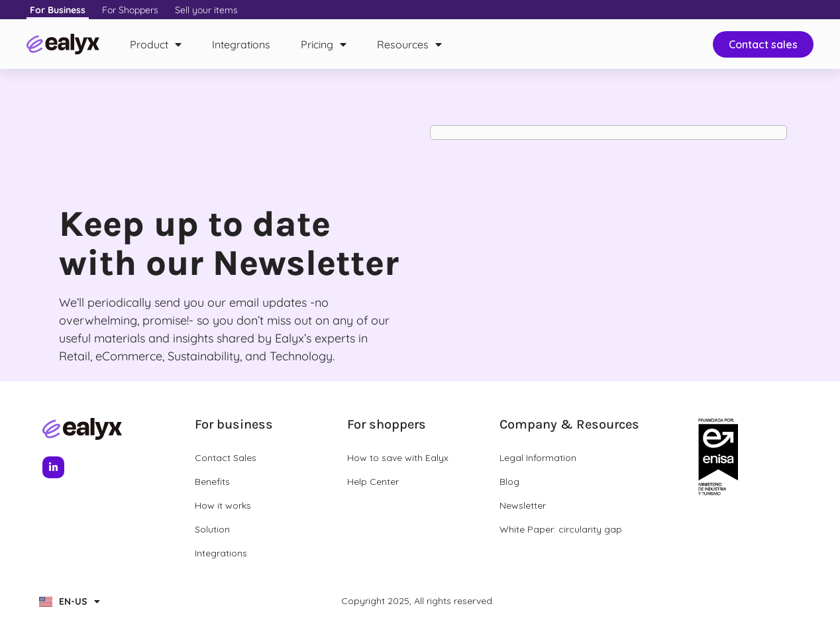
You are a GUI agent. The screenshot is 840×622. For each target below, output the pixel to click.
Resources (409, 44)
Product (156, 44)
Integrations (241, 44)
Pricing (324, 44)
